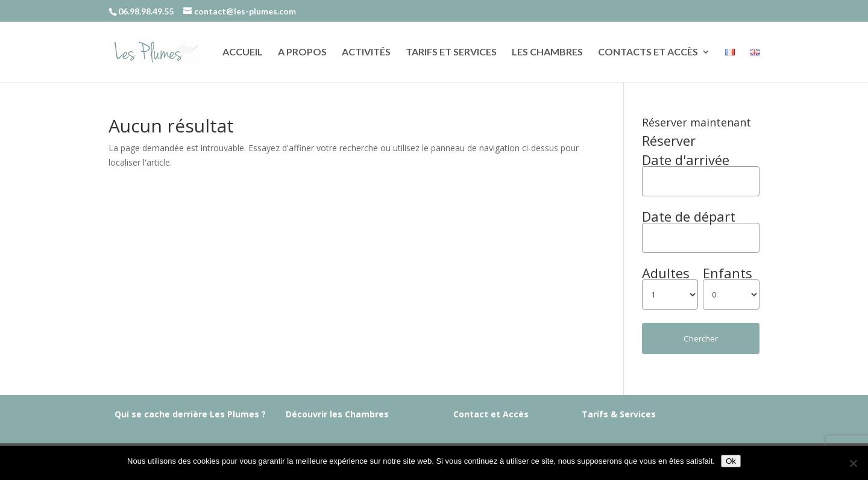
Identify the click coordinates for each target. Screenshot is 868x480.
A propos (302, 52)
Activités (366, 52)
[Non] (853, 463)
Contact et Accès (491, 414)
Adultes (666, 273)
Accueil (243, 52)
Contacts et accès (648, 52)
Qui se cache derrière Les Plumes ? (190, 414)
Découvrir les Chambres (337, 414)
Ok (731, 461)
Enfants (728, 273)
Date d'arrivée (686, 160)
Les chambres (547, 52)
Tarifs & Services (619, 414)
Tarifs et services (451, 52)
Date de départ (689, 216)
